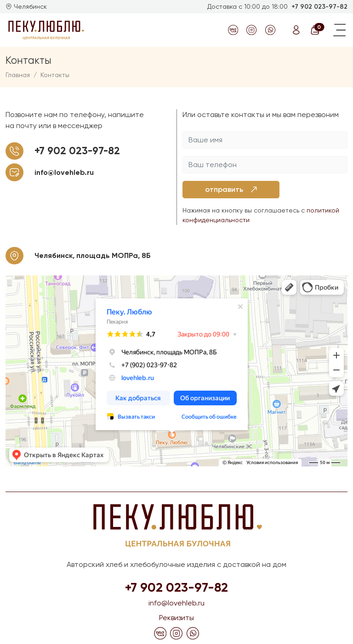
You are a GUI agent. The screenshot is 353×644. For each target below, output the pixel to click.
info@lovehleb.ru (64, 172)
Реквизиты (176, 618)
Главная (18, 75)
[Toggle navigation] (339, 30)
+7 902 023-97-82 (319, 7)
